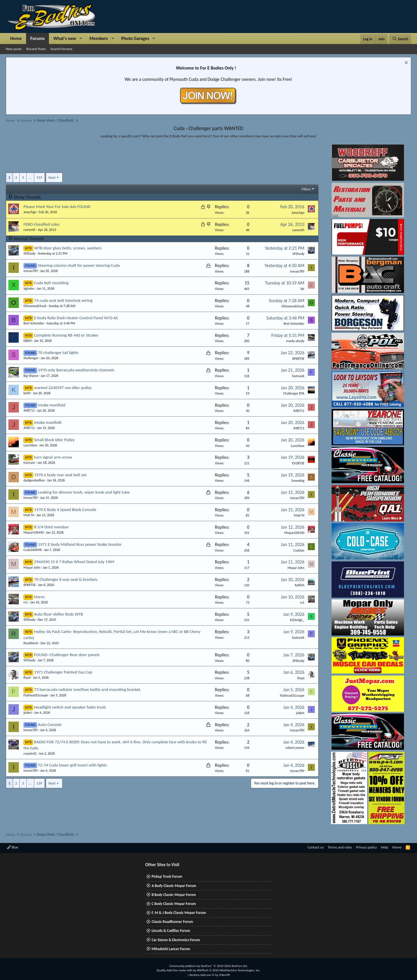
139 (39, 177)
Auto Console (50, 724)
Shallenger (31, 358)
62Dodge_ (297, 620)
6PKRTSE (298, 359)
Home (16, 38)
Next (52, 177)
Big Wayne (31, 376)
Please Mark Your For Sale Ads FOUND (57, 207)
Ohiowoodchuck (35, 306)
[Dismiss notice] (406, 63)
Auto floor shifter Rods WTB (59, 614)
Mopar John (32, 567)
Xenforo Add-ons (210, 975)
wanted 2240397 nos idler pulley (63, 388)
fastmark (298, 376)
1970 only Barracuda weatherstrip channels (76, 370)
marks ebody (295, 341)
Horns (39, 597)
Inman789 (31, 271)
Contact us (316, 847)
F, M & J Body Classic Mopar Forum (179, 913)
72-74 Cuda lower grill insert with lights (72, 765)
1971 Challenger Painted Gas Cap (63, 672)
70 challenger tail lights (58, 353)
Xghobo (29, 289)
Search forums (61, 49)
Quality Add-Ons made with (175, 970)
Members (99, 38)
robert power (295, 748)
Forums (38, 38)
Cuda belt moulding (51, 283)
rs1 (26, 602)
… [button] (30, 177)
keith (27, 393)
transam (29, 463)
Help (385, 847)
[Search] (400, 39)
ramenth (30, 230)
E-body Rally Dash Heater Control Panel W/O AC (76, 318)
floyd (27, 678)
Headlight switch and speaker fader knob (70, 707)
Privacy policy (367, 847)
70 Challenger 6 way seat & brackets (66, 579)
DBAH (28, 341)
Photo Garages (135, 38)
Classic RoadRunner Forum (172, 922)
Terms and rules (340, 847)
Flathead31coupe (36, 695)
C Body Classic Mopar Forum (174, 904)
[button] (81, 39)
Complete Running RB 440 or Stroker (66, 335)
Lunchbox (30, 445)
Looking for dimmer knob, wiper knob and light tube (84, 492)
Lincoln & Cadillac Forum (171, 931)
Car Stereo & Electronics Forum (176, 940)
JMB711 (29, 410)
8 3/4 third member (52, 527)
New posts (14, 49)
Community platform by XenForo (209, 966)
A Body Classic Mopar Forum (174, 886)
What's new (65, 38)
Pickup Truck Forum (167, 876)
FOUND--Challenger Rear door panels (67, 655)
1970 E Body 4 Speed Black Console (65, 510)
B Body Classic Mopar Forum (174, 895)
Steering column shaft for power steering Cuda (79, 265)
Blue (13, 847)
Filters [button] (306, 189)
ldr (302, 289)
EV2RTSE (298, 463)
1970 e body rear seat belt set (60, 475)
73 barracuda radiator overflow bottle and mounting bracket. (88, 689)
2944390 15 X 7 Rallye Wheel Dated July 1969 (74, 562)
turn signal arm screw (53, 457)
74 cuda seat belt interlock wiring (63, 300)
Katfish (300, 585)
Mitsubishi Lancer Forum (171, 949)
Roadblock (31, 643)
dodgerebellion (34, 480)
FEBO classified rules (41, 224)
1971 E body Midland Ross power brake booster (80, 544)
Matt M (29, 515)
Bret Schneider (34, 323)
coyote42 (30, 753)
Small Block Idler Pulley (54, 440)
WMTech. (229, 970)
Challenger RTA (294, 393)
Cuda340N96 (33, 550)
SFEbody (29, 253)
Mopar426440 (33, 532)
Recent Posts (36, 49)
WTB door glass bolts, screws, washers (68, 248)
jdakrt (28, 713)
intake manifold (52, 405)
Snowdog (298, 481)
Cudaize (299, 550)
